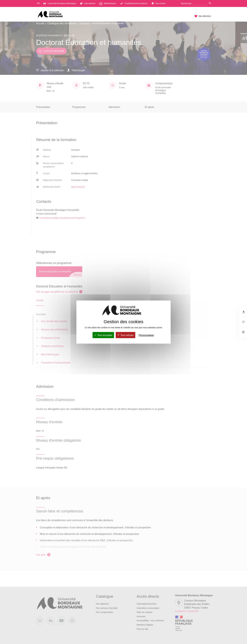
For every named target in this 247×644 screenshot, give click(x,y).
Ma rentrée (159, 3)
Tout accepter (103, 335)
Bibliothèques (108, 3)
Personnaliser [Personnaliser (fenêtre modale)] (146, 335)
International (88, 3)
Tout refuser (125, 335)
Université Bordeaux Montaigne (60, 3)
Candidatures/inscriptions (134, 3)
